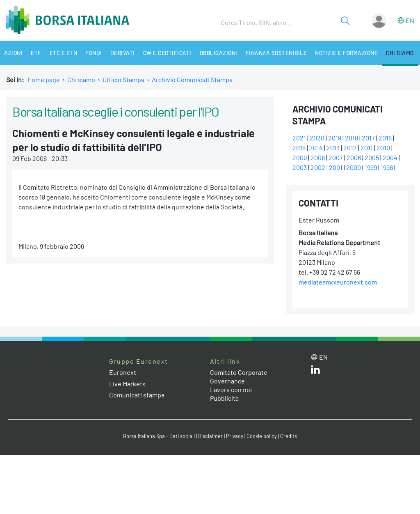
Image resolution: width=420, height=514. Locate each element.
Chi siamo (400, 53)
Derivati (123, 53)
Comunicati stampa (137, 395)
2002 (318, 167)
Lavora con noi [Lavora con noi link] (231, 389)
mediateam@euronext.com (338, 282)
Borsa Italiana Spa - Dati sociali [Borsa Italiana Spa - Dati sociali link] (159, 436)
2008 (318, 157)
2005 (372, 157)
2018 (352, 138)
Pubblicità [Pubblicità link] (224, 398)
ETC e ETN (64, 53)
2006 (354, 157)
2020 (317, 138)
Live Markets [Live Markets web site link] (127, 384)
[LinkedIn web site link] (315, 371)
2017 (368, 138)
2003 (300, 167)
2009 (300, 157)
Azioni (13, 53)
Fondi (94, 53)
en (410, 20)
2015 (299, 148)
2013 (333, 148)
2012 (350, 148)
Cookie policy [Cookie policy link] (262, 436)
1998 (387, 167)
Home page (44, 79)
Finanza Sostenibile (276, 53)
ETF (36, 53)
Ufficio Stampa (123, 79)
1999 (371, 167)
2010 (383, 148)
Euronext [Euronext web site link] (123, 372)
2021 (299, 138)
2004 (390, 157)
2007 (336, 157)
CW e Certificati (167, 53)
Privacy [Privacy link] (235, 436)
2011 (367, 148)
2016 (385, 138)
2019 (335, 138)
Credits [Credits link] (289, 436)
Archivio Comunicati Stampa (192, 79)
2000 (354, 167)
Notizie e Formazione (346, 53)
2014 (316, 148)
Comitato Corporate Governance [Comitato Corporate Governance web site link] (239, 376)
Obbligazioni (219, 53)
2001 (336, 167)
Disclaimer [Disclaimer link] (210, 436)
